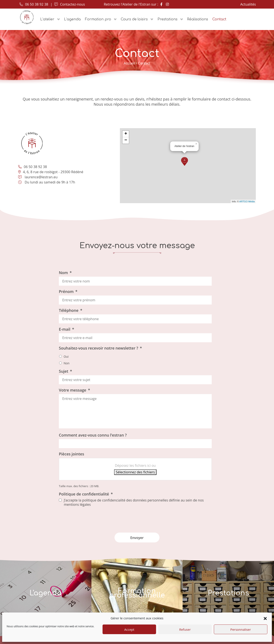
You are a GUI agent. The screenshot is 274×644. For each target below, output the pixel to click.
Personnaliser (241, 629)
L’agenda (72, 19)
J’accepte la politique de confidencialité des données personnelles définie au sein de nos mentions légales (134, 502)
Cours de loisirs (134, 19)
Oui (66, 357)
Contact (219, 19)
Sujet (66, 371)
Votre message (74, 390)
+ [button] (126, 134)
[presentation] (135, 518)
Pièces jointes (71, 454)
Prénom (68, 291)
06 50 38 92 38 (34, 4)
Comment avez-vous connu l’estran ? (93, 435)
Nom (65, 273)
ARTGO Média (247, 201)
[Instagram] (167, 4)
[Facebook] (161, 4)
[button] (265, 618)
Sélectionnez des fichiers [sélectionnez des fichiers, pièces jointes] (135, 472)
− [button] (126, 140)
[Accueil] (27, 17)
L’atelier (47, 19)
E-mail (66, 329)
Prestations (168, 19)
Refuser (185, 629)
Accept (129, 629)
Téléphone (71, 310)
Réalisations (198, 19)
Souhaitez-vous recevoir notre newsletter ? (100, 348)
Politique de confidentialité (86, 494)
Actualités (248, 4)
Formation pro (98, 19)
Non (67, 363)
